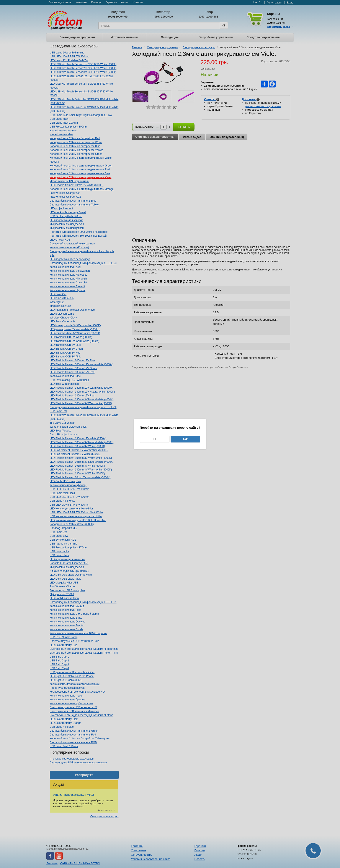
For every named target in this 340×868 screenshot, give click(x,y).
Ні (155, 439)
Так (185, 439)
